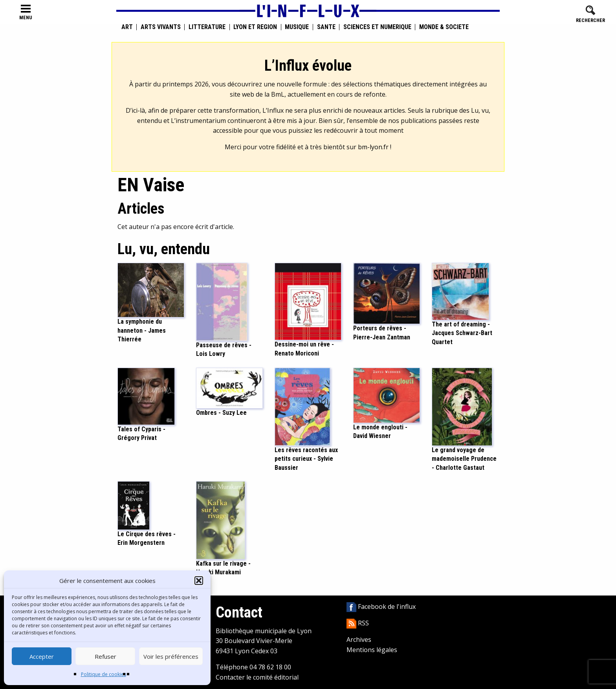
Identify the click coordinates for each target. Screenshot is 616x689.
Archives (359, 640)
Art (127, 27)
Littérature (207, 27)
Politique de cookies (104, 674)
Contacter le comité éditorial (257, 677)
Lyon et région (255, 27)
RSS (358, 623)
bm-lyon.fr (373, 147)
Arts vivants (161, 27)
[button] (199, 581)
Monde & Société (444, 27)
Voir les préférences (171, 656)
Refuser (105, 656)
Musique (297, 27)
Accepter (42, 656)
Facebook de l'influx (381, 607)
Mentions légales (372, 650)
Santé (326, 27)
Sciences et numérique (377, 27)
